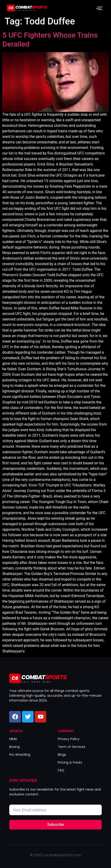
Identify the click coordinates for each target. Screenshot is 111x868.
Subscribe (55, 825)
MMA (13, 739)
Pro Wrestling (20, 755)
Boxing (14, 747)
